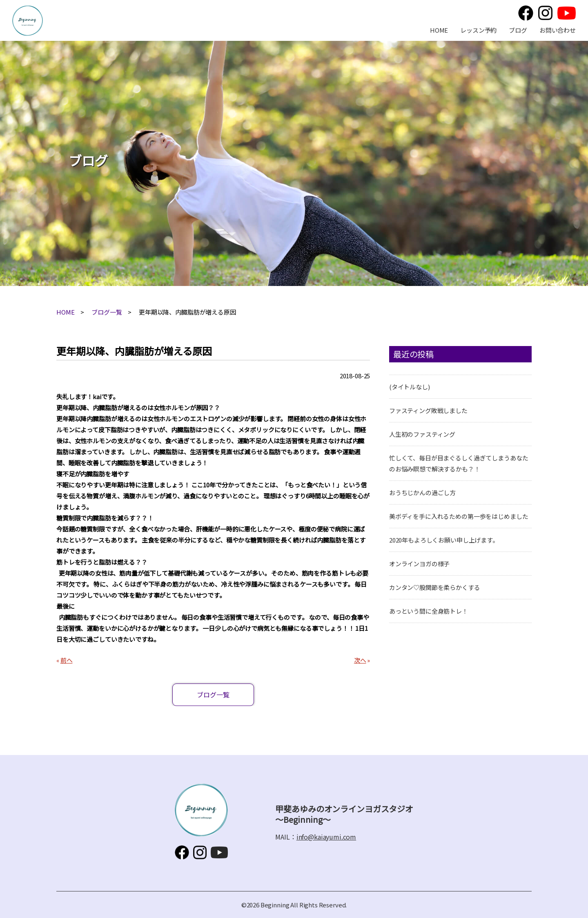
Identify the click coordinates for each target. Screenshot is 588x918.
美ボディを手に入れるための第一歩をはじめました (459, 516)
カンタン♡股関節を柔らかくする (435, 587)
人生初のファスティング (422, 434)
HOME (439, 30)
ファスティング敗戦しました (428, 410)
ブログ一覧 (107, 312)
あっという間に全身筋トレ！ (429, 611)
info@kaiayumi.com (326, 837)
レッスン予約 (478, 30)
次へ (360, 660)
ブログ (518, 30)
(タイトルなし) (410, 387)
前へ (67, 660)
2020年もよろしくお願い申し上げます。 (444, 540)
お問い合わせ (558, 30)
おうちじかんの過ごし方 (422, 493)
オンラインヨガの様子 (420, 564)
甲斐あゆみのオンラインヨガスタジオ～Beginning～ (28, 21)
